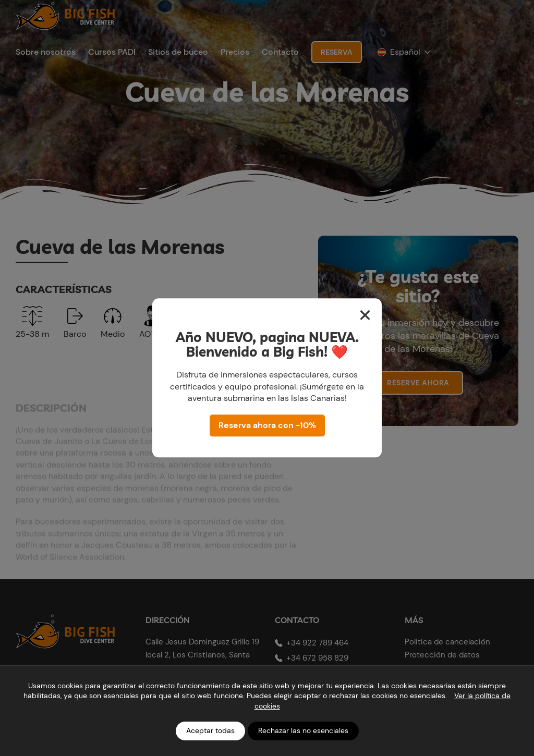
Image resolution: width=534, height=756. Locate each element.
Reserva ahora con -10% (267, 426)
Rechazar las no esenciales (303, 730)
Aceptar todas (210, 730)
